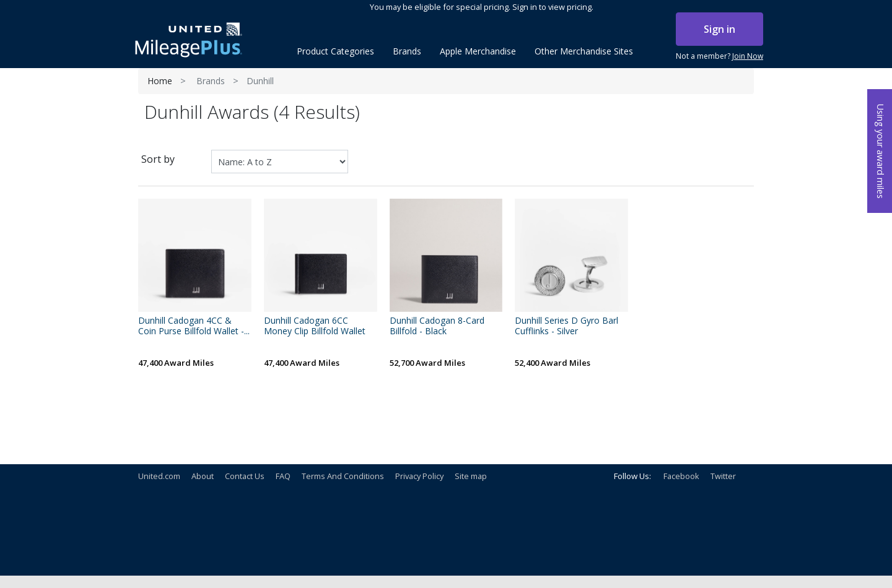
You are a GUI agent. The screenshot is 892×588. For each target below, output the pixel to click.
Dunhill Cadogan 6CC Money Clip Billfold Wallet (315, 326)
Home (160, 81)
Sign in (719, 29)
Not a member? (719, 56)
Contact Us (245, 476)
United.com (159, 476)
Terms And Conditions (343, 476)
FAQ (283, 476)
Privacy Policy (419, 476)
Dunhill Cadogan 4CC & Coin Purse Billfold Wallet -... (194, 326)
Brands (211, 81)
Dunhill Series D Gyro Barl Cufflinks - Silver (566, 326)
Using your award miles (881, 151)
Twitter (723, 476)
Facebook (681, 476)
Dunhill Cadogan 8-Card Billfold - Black (437, 326)
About (203, 476)
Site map (471, 476)
